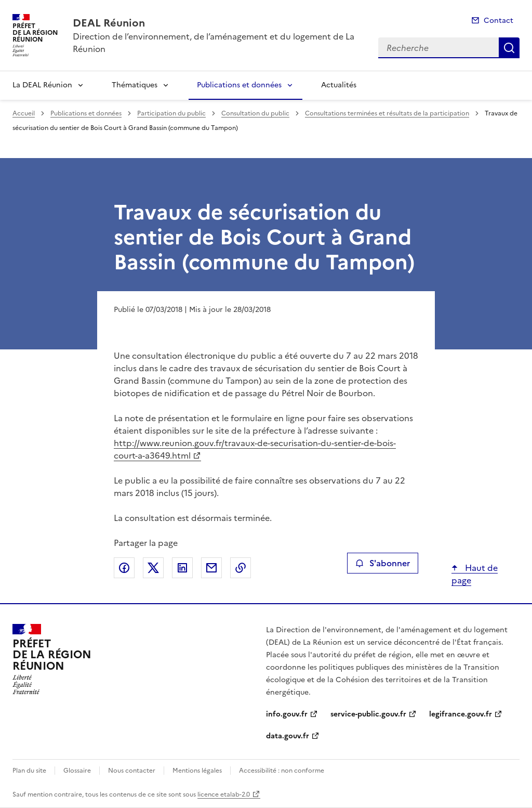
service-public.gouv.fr (368, 714)
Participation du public (171, 113)
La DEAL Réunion (42, 85)
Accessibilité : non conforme (282, 771)
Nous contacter (132, 771)
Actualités (339, 85)
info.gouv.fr (287, 714)
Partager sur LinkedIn (182, 568)
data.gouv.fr (288, 736)
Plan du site (29, 771)
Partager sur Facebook (124, 568)
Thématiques (135, 85)
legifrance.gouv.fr (461, 714)
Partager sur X (153, 568)
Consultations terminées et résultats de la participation (387, 113)
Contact (498, 21)
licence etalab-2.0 (224, 794)
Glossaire (77, 771)
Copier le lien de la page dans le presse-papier (241, 568)
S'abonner (383, 563)
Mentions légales (197, 771)
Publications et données (239, 85)
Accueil (24, 113)
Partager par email (211, 568)
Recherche (509, 48)
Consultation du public (255, 113)
